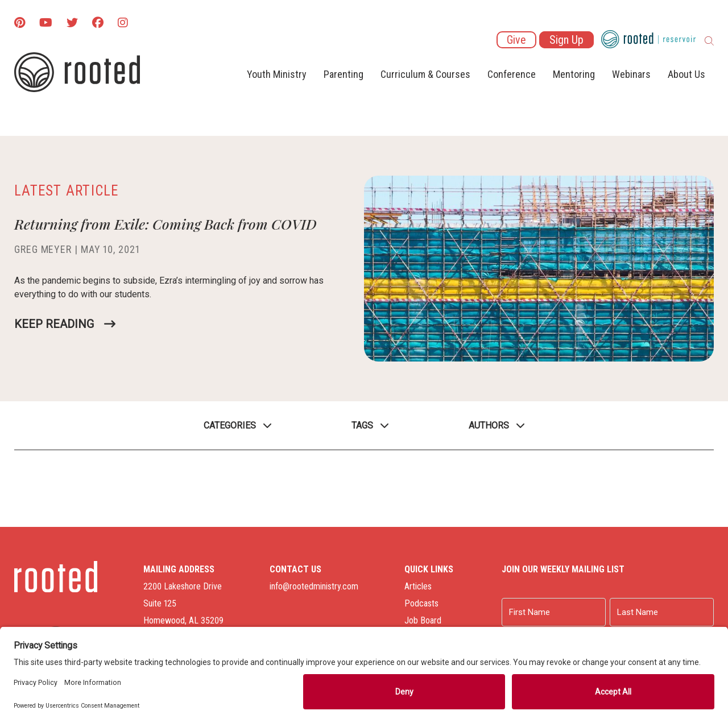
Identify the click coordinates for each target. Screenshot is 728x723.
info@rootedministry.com (314, 586)
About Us (686, 74)
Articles (418, 586)
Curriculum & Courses (425, 74)
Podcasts (421, 603)
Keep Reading (54, 324)
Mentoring (574, 74)
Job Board (423, 620)
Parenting (344, 74)
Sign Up (566, 40)
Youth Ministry (277, 74)
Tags (362, 425)
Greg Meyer (43, 249)
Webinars (631, 74)
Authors (489, 425)
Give (516, 40)
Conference (512, 74)
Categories (230, 425)
